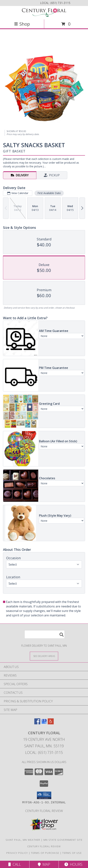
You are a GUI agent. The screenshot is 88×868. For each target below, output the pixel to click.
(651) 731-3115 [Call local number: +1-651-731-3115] (60, 3)
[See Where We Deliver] (44, 656)
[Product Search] (45, 634)
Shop (22, 24)
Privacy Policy (17, 853)
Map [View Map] (44, 864)
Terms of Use (72, 853)
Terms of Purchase (45, 853)
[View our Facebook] (37, 723)
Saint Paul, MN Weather (23, 840)
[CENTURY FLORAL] (44, 12)
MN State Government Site (63, 840)
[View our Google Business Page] (44, 723)
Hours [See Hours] (73, 864)
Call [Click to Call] (15, 864)
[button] (44, 795)
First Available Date (49, 193)
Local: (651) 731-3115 (44, 752)
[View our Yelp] (51, 723)
